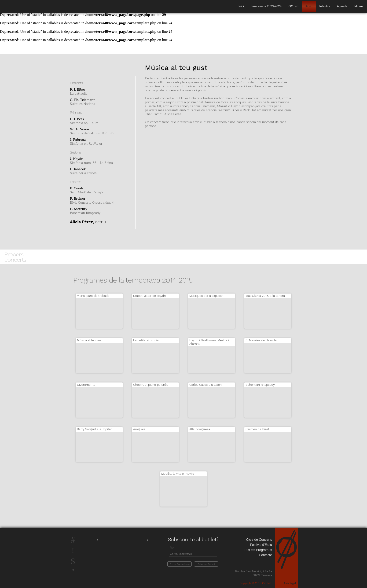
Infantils (325, 6)
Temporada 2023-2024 (266, 6)
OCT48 (294, 6)
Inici (241, 6)
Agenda (342, 6)
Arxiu (309, 6)
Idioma (359, 6)
